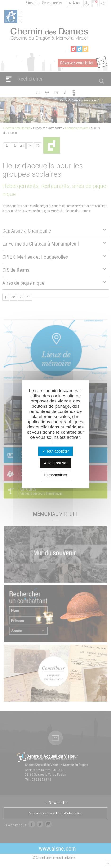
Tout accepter (55, 451)
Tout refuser (56, 463)
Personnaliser (56, 475)
